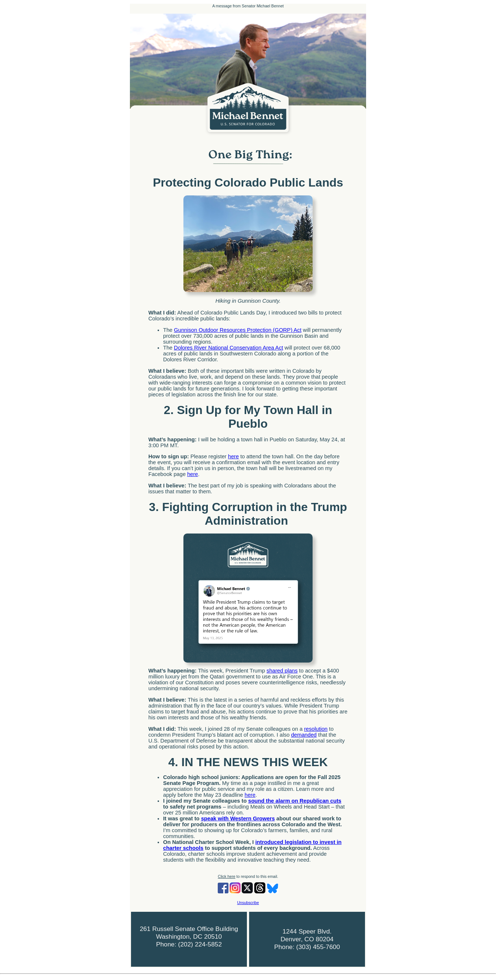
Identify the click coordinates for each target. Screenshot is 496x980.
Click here (226, 876)
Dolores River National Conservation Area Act (228, 348)
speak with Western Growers (238, 819)
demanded (304, 735)
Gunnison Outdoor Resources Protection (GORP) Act (237, 330)
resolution (316, 729)
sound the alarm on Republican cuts (295, 801)
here (233, 456)
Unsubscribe (248, 903)
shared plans (282, 671)
